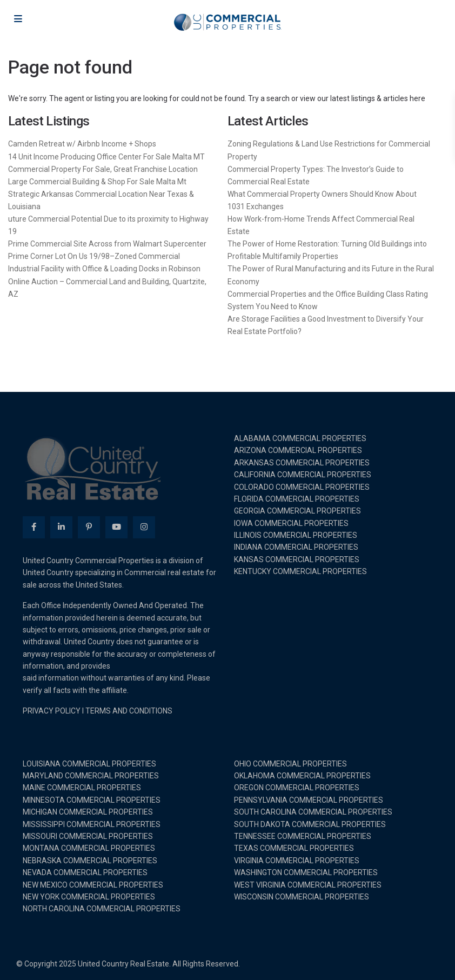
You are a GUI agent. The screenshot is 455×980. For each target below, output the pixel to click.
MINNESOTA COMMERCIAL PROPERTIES (92, 800)
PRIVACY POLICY (52, 711)
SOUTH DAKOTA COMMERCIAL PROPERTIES (310, 824)
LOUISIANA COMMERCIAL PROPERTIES (89, 764)
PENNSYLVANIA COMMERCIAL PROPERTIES (309, 800)
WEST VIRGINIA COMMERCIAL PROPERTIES (308, 885)
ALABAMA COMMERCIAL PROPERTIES (300, 438)
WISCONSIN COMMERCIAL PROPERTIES (302, 897)
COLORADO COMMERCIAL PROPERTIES (302, 487)
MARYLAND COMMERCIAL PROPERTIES (91, 776)
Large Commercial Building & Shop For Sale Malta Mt (97, 182)
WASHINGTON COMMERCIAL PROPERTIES (306, 872)
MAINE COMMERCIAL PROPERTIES (82, 788)
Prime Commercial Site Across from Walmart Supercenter (107, 244)
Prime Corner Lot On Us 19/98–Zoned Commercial (94, 256)
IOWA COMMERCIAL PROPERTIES (291, 523)
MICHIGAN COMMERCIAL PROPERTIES (88, 812)
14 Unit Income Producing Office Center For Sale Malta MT (106, 157)
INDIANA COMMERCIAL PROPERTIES (296, 547)
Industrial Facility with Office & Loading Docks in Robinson (104, 269)
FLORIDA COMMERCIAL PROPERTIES (297, 499)
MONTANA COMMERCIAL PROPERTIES (89, 848)
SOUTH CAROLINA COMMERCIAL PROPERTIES (313, 812)
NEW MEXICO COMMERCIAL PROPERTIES (93, 885)
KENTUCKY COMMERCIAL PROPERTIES (300, 571)
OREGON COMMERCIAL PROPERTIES (297, 788)
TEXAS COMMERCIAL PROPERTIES (294, 848)
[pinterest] (89, 527)
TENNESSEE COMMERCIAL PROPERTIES (303, 836)
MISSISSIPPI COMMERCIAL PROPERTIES (92, 824)
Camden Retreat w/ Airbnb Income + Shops (82, 144)
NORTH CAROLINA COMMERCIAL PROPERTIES (102, 909)
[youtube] (116, 527)
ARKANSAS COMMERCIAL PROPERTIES (302, 463)
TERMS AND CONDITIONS (129, 711)
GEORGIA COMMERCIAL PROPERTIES (297, 511)
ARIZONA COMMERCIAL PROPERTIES (298, 450)
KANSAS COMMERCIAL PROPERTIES (297, 559)
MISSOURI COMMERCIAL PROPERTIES (88, 836)
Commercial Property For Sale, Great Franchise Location (103, 169)
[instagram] (144, 527)
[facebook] (34, 527)
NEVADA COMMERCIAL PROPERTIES (85, 872)
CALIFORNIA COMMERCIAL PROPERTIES (303, 475)
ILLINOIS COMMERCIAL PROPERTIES (296, 535)
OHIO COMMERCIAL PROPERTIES (290, 764)
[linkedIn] (61, 527)
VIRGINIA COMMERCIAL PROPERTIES (297, 861)
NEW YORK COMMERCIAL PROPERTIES (89, 897)
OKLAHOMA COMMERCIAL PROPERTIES (302, 776)
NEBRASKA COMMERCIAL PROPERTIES (90, 861)
